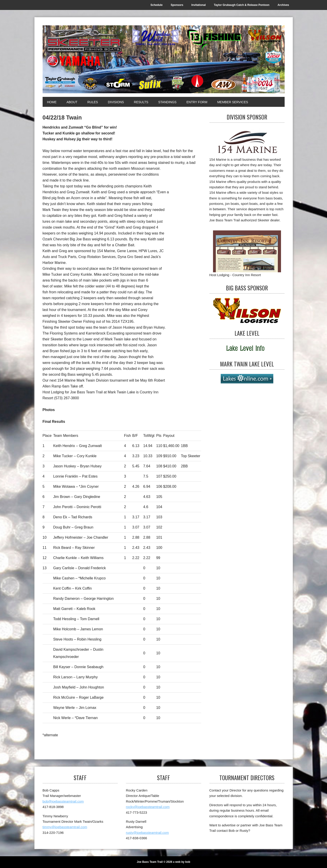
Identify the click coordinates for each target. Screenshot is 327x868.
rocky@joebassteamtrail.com (148, 807)
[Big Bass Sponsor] (247, 310)
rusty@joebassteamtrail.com (147, 833)
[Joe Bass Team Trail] (164, 59)
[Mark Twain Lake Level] (247, 379)
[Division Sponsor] (247, 142)
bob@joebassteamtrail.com (63, 801)
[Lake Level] (247, 348)
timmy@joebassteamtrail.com (65, 827)
